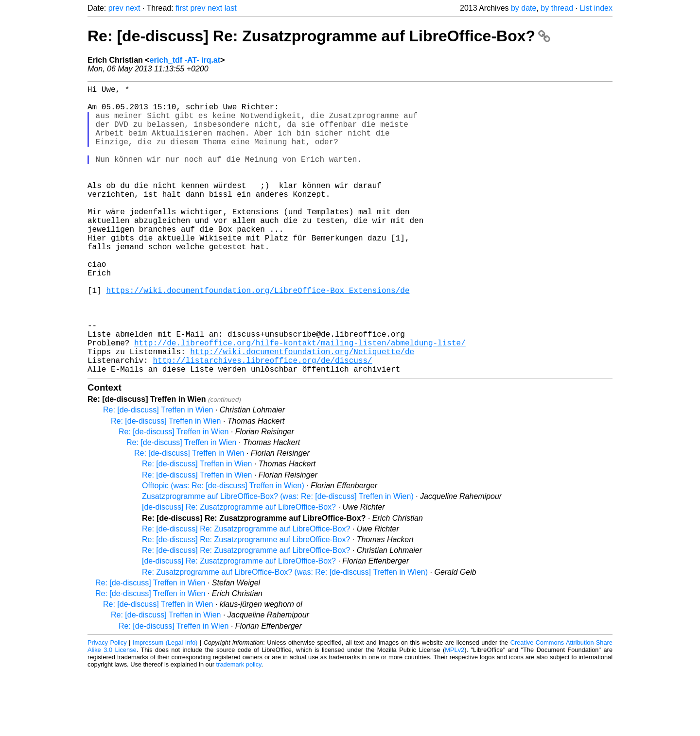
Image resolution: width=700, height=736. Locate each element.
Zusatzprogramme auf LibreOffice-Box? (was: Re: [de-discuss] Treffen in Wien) (278, 560)
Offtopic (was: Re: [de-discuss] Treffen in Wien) (223, 550)
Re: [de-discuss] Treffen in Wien (158, 474)
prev (116, 8)
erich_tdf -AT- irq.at (185, 60)
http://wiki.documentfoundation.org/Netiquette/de (302, 411)
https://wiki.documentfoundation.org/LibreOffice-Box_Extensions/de (258, 337)
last (231, 8)
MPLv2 (455, 714)
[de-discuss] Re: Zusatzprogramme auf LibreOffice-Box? (239, 571)
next (133, 8)
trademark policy (239, 728)
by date (524, 8)
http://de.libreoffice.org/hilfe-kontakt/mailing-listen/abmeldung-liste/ (300, 401)
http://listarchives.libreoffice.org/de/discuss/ (262, 422)
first (182, 8)
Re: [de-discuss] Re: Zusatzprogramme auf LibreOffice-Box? (319, 36)
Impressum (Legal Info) (165, 707)
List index (596, 8)
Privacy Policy (107, 707)
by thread (557, 8)
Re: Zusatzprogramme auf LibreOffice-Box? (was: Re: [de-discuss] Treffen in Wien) (285, 636)
